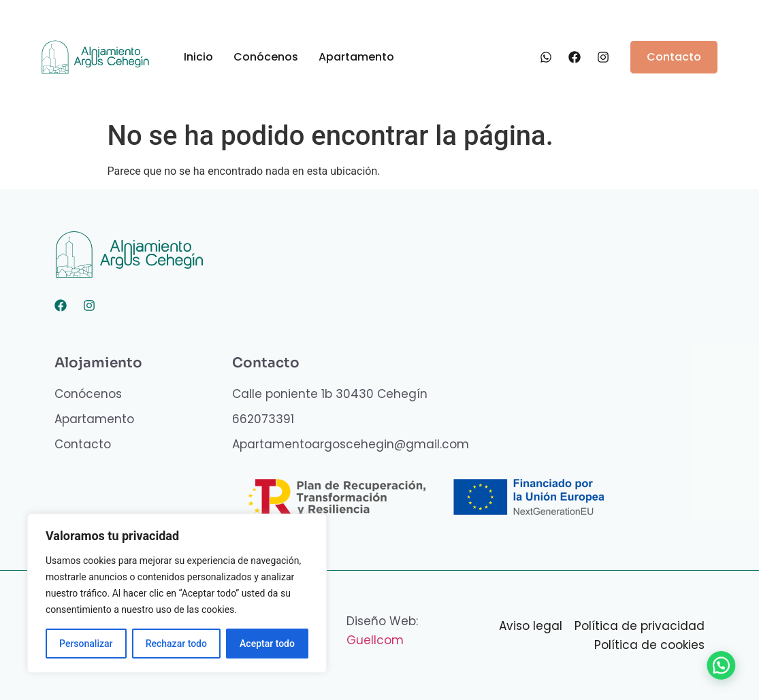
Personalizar (86, 644)
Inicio (198, 57)
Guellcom (375, 640)
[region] (177, 593)
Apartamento (356, 57)
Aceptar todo (267, 644)
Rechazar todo (176, 644)
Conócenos (266, 57)
